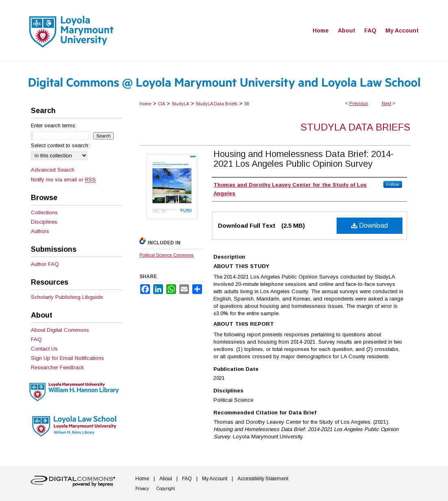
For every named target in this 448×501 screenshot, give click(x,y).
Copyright (166, 489)
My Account (215, 479)
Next (386, 103)
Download (370, 225)
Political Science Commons (166, 255)
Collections (44, 212)
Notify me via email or (63, 180)
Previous (359, 103)
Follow (393, 184)
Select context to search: (60, 145)
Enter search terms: (54, 125)
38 (246, 104)
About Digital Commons (60, 330)
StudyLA (180, 104)
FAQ (36, 339)
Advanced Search (53, 170)
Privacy (142, 489)
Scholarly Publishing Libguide (67, 297)
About (166, 479)
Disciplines (44, 222)
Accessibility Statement (263, 479)
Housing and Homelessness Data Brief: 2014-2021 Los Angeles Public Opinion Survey (303, 159)
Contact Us (44, 349)
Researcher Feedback (58, 367)
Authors (40, 231)
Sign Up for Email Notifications (67, 358)
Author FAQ (45, 264)
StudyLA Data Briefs (216, 104)
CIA (161, 104)
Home (145, 104)
